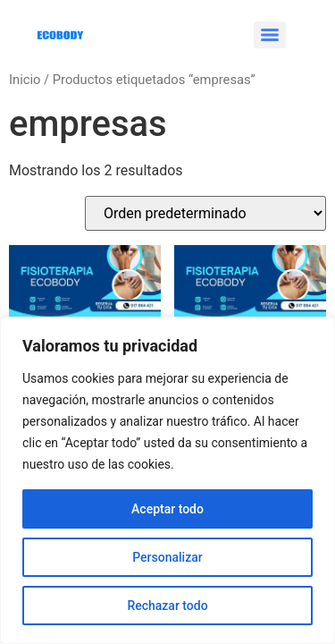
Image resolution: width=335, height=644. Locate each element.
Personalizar (167, 557)
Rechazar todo (167, 606)
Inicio (25, 80)
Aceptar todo (167, 509)
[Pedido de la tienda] (205, 213)
